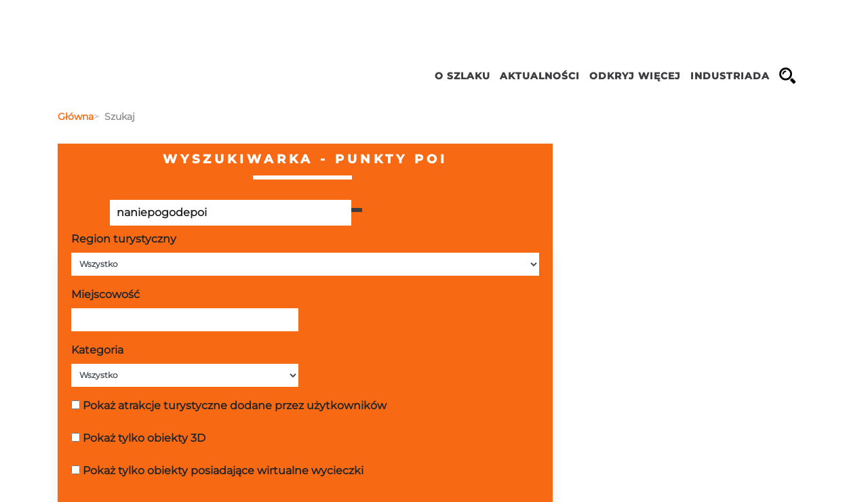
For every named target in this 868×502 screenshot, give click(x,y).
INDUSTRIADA (730, 76)
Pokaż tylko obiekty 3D (144, 438)
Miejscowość (105, 294)
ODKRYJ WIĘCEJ (635, 76)
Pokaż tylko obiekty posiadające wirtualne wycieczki (223, 470)
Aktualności (540, 76)
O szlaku (462, 76)
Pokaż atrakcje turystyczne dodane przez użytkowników (235, 405)
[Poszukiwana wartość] (231, 213)
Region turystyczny (124, 239)
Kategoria (97, 350)
